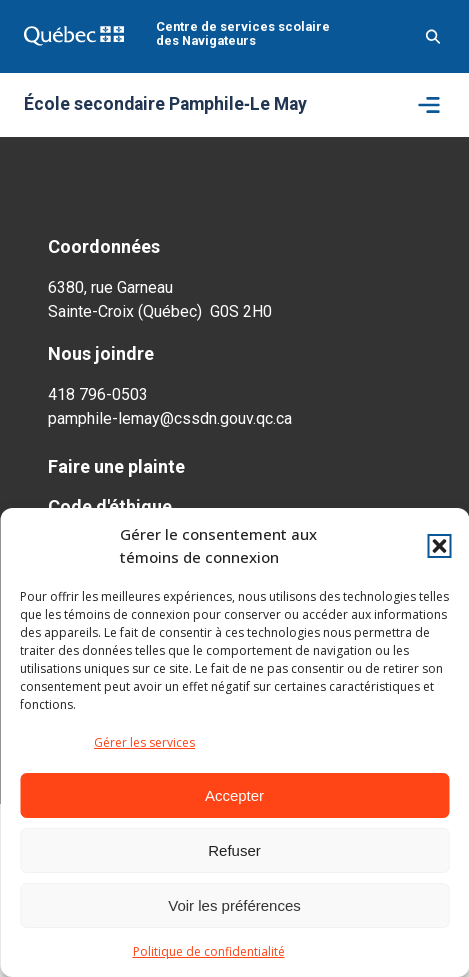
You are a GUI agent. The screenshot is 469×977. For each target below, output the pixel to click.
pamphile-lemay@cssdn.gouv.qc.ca (170, 418)
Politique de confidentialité (209, 951)
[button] (439, 546)
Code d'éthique (110, 506)
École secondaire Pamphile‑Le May (165, 105)
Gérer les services (144, 742)
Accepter (234, 795)
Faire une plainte (116, 466)
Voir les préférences (234, 905)
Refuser (234, 850)
